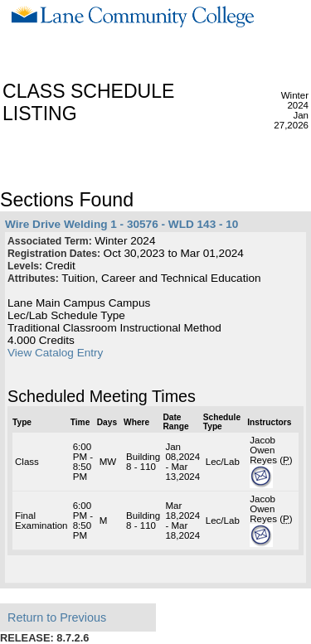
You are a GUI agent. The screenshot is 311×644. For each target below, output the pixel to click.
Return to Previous (57, 617)
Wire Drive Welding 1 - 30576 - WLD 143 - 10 (121, 224)
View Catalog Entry (55, 353)
